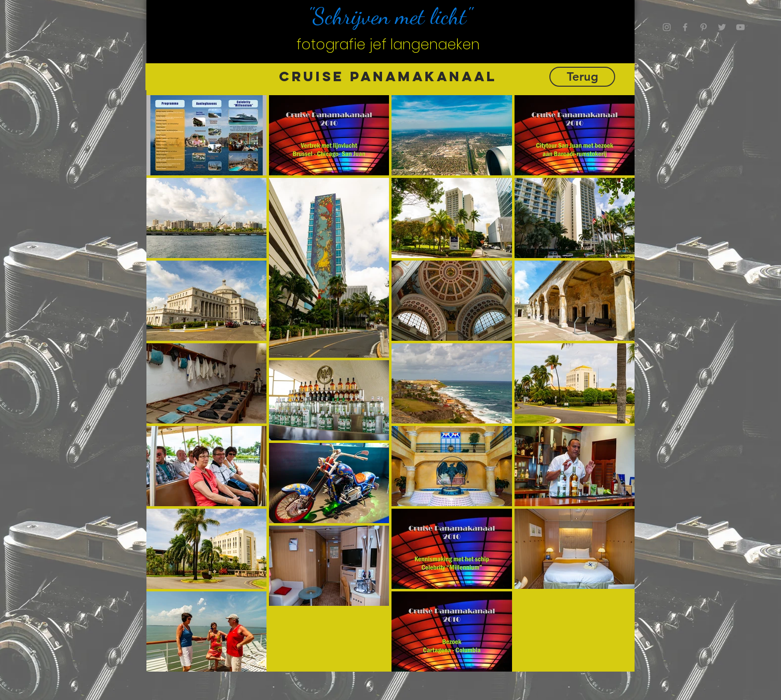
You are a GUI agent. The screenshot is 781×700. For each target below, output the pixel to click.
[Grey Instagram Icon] (667, 27)
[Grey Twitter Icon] (722, 27)
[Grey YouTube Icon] (740, 27)
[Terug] (582, 77)
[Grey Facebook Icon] (685, 27)
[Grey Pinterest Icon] (704, 27)
